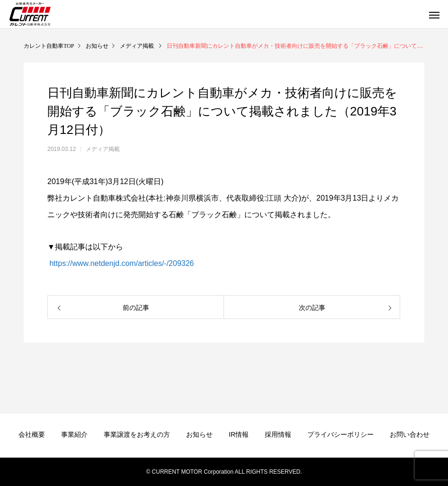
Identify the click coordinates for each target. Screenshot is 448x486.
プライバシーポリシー (340, 434)
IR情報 (239, 434)
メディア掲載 (103, 149)
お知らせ (199, 434)
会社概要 (32, 434)
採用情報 (278, 434)
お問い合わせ (410, 434)
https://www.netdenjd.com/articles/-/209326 (121, 263)
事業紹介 (74, 434)
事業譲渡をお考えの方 (137, 434)
